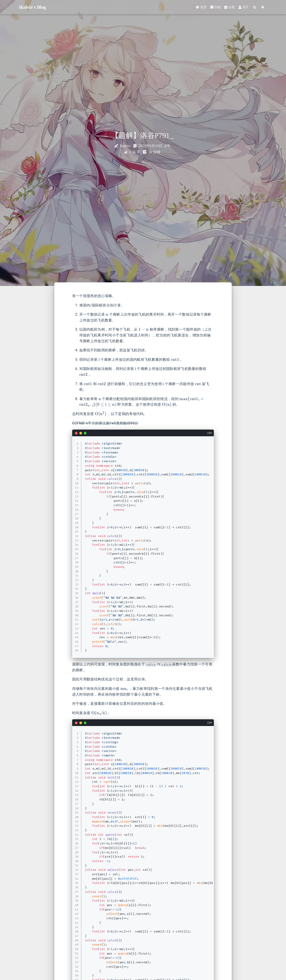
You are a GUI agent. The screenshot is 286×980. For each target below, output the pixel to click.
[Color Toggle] (263, 7)
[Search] (255, 7)
